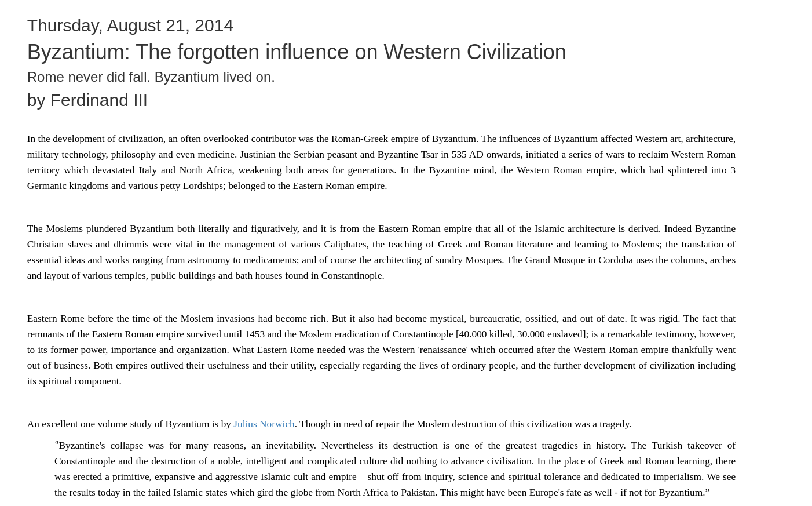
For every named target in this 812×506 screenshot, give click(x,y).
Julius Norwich (264, 424)
